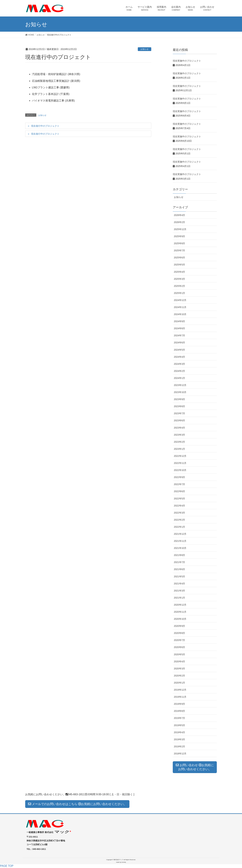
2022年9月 (180, 477)
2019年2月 (180, 746)
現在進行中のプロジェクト (45, 126)
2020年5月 (180, 654)
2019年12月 (180, 690)
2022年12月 (180, 456)
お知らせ (145, 49)
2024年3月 (180, 364)
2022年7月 (180, 484)
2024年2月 (180, 371)
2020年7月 (180, 640)
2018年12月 (180, 754)
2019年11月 (180, 697)
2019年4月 (180, 732)
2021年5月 (180, 576)
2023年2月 (180, 442)
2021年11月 (180, 541)
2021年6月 (180, 569)
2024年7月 (180, 335)
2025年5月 (180, 265)
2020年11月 (180, 612)
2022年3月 (180, 513)
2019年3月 (180, 739)
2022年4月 (180, 506)
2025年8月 (180, 243)
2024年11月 (180, 307)
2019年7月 (180, 718)
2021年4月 (180, 584)
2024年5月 (180, 350)
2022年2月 (180, 520)
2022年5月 (180, 499)
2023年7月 (180, 413)
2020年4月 (180, 661)
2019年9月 (180, 704)
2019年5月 (180, 725)
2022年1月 (180, 527)
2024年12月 (180, 300)
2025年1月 (180, 293)
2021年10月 (180, 548)
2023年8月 (180, 406)
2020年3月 (180, 669)
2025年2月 (180, 286)
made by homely (121, 862)
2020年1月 (180, 683)
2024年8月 (180, 328)
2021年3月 (180, 591)
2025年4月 (180, 272)
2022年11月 (180, 463)
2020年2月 (180, 676)
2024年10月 (180, 314)
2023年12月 (180, 385)
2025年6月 (180, 258)
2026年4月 (180, 215)
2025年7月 (180, 250)
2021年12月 (180, 534)
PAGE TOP (7, 866)
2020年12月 (180, 605)
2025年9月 (180, 236)
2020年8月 (180, 633)
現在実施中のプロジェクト (187, 61)
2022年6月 (180, 491)
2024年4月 (180, 357)
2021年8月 (180, 555)
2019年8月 (180, 711)
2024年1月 (180, 378)
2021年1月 (180, 598)
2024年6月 (180, 343)
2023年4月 (180, 428)
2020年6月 (180, 647)
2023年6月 (180, 420)
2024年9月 (180, 321)
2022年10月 (180, 470)
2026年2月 (180, 222)
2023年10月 (180, 392)
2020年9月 (180, 626)
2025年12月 (180, 229)
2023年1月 (180, 449)
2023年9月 (180, 399)
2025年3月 (180, 279)
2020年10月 (180, 619)
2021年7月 (180, 562)
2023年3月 (180, 435)
